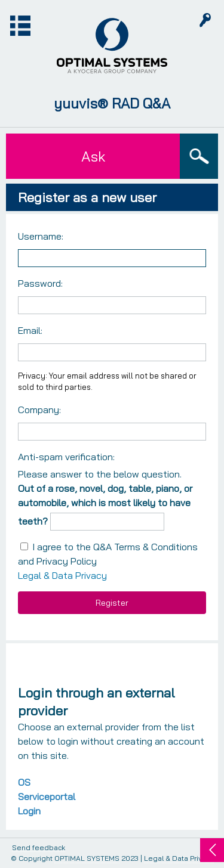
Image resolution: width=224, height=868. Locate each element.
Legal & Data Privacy (62, 575)
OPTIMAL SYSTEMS (87, 858)
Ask (93, 156)
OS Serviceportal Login (46, 796)
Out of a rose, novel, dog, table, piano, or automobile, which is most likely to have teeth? (105, 505)
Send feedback (39, 848)
